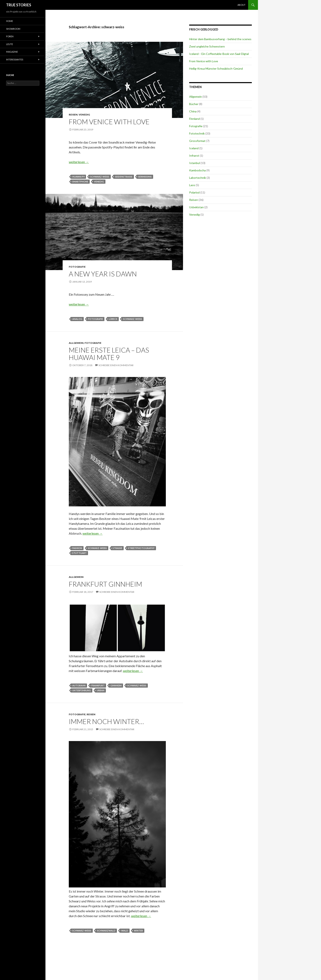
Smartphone (80, 182)
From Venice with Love (109, 122)
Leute (10, 44)
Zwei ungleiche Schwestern (207, 46)
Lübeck (113, 319)
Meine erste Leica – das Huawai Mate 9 (109, 354)
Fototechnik (197, 133)
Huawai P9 (78, 177)
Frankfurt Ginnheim (105, 584)
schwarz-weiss (100, 177)
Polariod (194, 192)
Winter (138, 931)
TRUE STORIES (19, 5)
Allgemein (76, 343)
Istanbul (194, 163)
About (241, 5)
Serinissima (145, 177)
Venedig (84, 115)
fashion (77, 548)
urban (101, 690)
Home (10, 21)
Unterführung (82, 690)
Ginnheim (116, 685)
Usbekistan (196, 207)
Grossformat (197, 141)
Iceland (194, 148)
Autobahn (79, 685)
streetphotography (141, 548)
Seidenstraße (124, 177)
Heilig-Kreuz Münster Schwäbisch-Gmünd (216, 68)
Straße (117, 548)
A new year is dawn (103, 274)
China (193, 111)
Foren (10, 36)
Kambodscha (197, 170)
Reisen (73, 115)
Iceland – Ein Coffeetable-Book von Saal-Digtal (219, 54)
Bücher (194, 104)
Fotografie (77, 267)
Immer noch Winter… (106, 721)
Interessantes (15, 59)
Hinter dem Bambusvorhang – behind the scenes (220, 39)
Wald (125, 931)
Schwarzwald (106, 931)
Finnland (194, 119)
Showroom (13, 29)
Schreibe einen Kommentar (116, 365)
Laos (192, 185)
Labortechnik (198, 178)
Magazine (12, 52)
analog (77, 319)
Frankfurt (98, 685)
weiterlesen (79, 162)
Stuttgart (79, 553)
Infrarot (194, 156)
